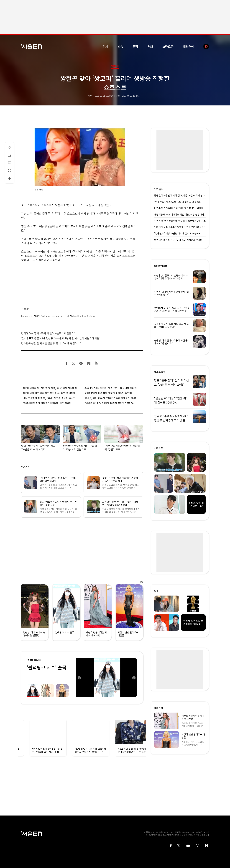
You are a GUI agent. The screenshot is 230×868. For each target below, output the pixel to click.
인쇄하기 (10, 170)
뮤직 (135, 46)
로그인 (206, 832)
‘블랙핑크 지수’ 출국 (46, 667)
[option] (106, 678)
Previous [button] (79, 678)
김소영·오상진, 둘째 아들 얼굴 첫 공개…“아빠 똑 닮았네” (51, 343)
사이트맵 (199, 832)
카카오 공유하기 (81, 363)
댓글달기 (10, 163)
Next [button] (134, 678)
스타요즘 (168, 46)
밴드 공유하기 (97, 363)
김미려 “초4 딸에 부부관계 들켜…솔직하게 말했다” (48, 333)
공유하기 (10, 155)
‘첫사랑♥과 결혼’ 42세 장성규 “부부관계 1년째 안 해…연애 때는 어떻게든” (61, 338)
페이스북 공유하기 (67, 363)
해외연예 (188, 46)
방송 (120, 46)
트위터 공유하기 (73, 363)
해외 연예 (159, 708)
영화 (150, 46)
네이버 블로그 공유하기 (89, 363)
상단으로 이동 (10, 178)
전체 (105, 46)
